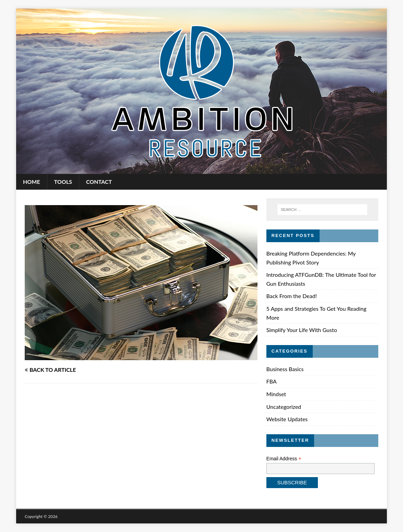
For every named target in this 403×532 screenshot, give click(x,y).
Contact (99, 182)
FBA (272, 381)
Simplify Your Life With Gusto (302, 330)
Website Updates (287, 419)
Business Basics (285, 369)
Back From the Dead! (292, 296)
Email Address (284, 459)
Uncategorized (284, 407)
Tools (63, 182)
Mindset (276, 394)
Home (32, 182)
